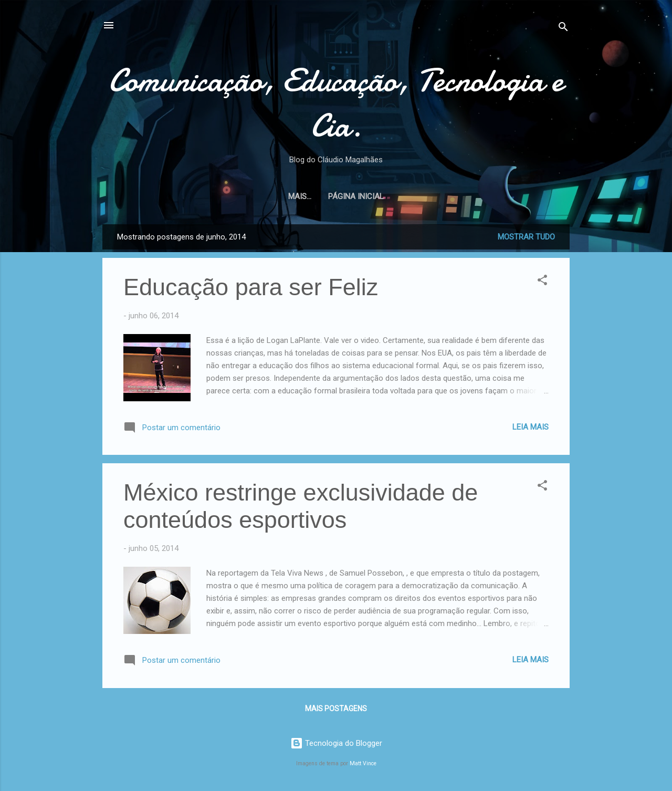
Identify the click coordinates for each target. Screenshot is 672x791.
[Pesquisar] (563, 29)
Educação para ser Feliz (251, 287)
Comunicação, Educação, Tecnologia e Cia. (336, 103)
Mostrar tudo (526, 237)
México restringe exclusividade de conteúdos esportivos (301, 506)
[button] (542, 282)
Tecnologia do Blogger (336, 743)
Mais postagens (336, 709)
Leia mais (531, 427)
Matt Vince (363, 763)
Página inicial (336, 196)
